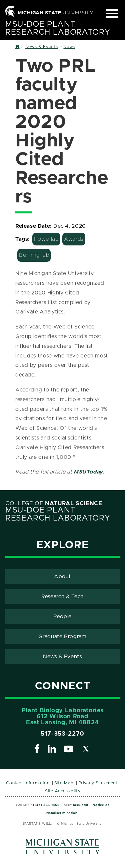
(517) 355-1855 (46, 805)
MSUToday (88, 472)
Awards (74, 239)
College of (54, 504)
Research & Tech (62, 597)
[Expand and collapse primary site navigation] (112, 14)
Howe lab (46, 239)
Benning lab (34, 255)
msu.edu (80, 805)
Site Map (64, 783)
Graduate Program (62, 637)
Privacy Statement (98, 783)
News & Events (62, 657)
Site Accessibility (63, 791)
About (62, 577)
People (62, 617)
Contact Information (28, 783)
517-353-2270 (62, 734)
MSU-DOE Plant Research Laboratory (58, 28)
